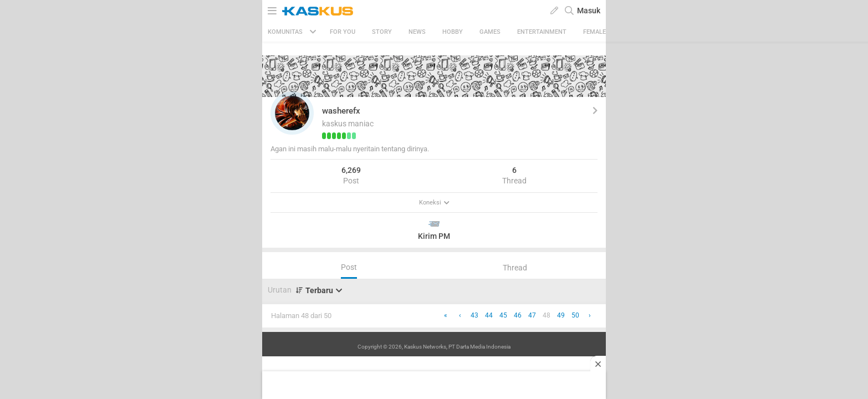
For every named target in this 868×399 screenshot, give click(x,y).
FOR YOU (343, 32)
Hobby (453, 32)
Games (490, 32)
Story (382, 32)
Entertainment (542, 32)
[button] (292, 113)
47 (532, 315)
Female (594, 32)
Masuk (589, 11)
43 (474, 315)
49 (561, 315)
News (417, 32)
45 (503, 315)
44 (489, 315)
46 (518, 315)
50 (575, 315)
